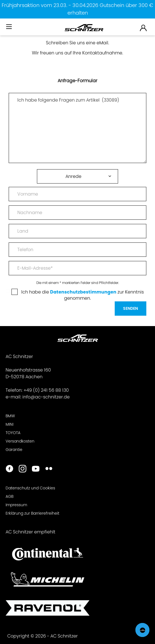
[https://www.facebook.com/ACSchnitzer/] (9, 469)
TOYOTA (13, 433)
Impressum (16, 505)
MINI (10, 424)
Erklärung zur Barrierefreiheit (32, 513)
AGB (10, 496)
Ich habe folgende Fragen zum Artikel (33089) (77, 128)
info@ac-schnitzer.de (46, 397)
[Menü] (10, 27)
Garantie (14, 450)
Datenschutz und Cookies (30, 488)
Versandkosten (20, 441)
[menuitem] (10, 29)
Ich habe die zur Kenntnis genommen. (83, 295)
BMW (10, 416)
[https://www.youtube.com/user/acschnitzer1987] (36, 469)
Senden (131, 308)
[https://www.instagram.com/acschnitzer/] (23, 469)
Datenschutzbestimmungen (83, 292)
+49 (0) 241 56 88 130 (46, 390)
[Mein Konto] (144, 28)
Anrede (73, 176)
